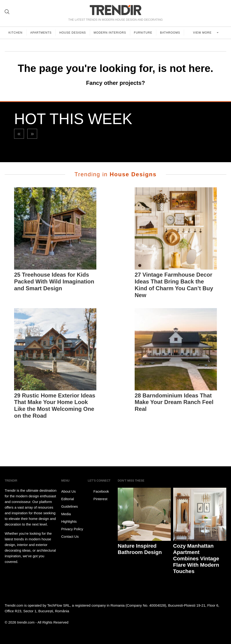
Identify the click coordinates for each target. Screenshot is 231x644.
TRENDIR (116, 10)
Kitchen (16, 33)
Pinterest (97, 499)
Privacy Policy (72, 529)
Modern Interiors (110, 33)
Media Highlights (69, 518)
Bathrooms (170, 33)
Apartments (41, 33)
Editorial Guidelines (69, 503)
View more (203, 33)
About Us (68, 491)
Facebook (98, 491)
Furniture (143, 33)
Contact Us (70, 536)
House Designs (73, 33)
